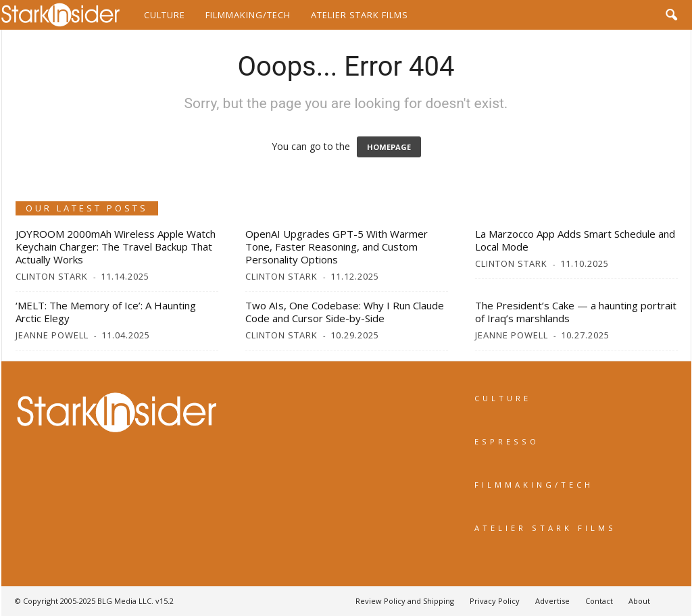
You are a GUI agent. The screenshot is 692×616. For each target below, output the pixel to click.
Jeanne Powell (52, 335)
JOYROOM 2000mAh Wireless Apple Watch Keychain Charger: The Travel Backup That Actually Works (116, 247)
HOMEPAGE (389, 147)
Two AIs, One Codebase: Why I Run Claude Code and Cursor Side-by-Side (345, 312)
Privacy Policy (495, 601)
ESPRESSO (507, 441)
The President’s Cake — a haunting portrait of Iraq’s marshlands (576, 312)
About (639, 601)
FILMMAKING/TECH (534, 485)
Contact (599, 601)
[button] (671, 15)
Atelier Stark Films (360, 15)
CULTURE (503, 398)
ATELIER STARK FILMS (545, 528)
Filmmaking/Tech (248, 15)
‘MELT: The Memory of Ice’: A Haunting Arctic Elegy (106, 312)
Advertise (552, 601)
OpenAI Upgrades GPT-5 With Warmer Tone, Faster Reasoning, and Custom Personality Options (337, 247)
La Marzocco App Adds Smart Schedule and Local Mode (575, 240)
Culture (165, 15)
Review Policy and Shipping (405, 601)
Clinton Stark (52, 276)
